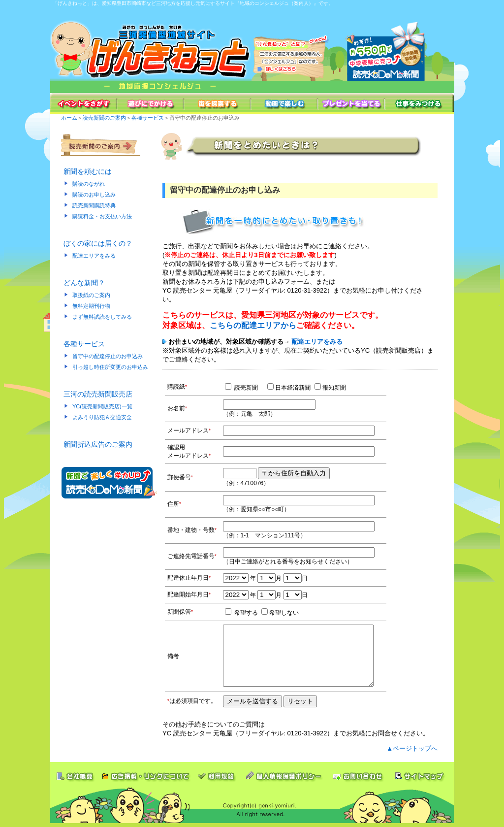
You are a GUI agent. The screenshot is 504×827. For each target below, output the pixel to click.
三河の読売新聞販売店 (98, 394)
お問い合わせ (358, 773)
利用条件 (217, 773)
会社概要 (74, 773)
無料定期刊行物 (91, 306)
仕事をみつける (419, 104)
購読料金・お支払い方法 (102, 216)
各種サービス (148, 118)
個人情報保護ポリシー (284, 773)
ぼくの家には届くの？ (98, 243)
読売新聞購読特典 (94, 205)
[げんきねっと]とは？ (291, 50)
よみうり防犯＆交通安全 (102, 417)
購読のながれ (89, 184)
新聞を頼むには (88, 171)
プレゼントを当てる (351, 104)
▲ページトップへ (412, 748)
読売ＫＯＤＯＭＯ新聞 (393, 50)
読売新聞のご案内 (104, 118)
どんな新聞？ (84, 283)
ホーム (69, 118)
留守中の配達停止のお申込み (108, 356)
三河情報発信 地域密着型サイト (151, 50)
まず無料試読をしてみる (102, 317)
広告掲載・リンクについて (146, 773)
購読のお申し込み (94, 195)
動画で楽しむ (284, 104)
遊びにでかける (151, 104)
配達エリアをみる (94, 256)
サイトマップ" (421, 773)
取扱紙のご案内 (91, 295)
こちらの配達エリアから (253, 325)
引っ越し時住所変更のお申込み (110, 367)
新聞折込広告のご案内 (98, 444)
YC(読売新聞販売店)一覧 (102, 406)
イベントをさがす (84, 104)
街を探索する (218, 104)
